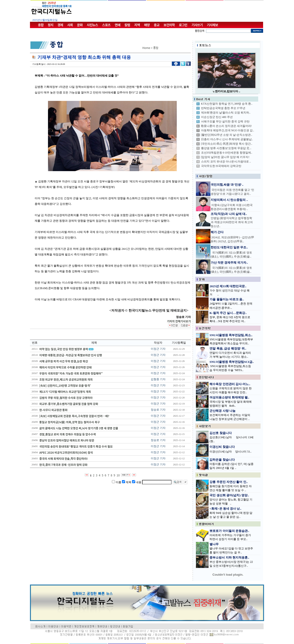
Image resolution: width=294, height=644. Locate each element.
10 (118, 475)
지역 (137, 25)
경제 (60, 25)
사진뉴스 (92, 25)
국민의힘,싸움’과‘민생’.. (227, 185)
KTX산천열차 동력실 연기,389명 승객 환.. (227, 104)
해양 (147, 25)
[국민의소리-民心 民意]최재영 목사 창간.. (227, 144)
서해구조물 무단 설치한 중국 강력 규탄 (225, 121)
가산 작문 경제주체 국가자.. (229, 263)
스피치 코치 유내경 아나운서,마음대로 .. (226, 162)
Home (146, 48)
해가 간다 (217, 232)
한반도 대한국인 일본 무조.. (229, 247)
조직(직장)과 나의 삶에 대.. (229, 214)
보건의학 (169, 25)
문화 (80, 25)
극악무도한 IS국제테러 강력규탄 (221, 166)
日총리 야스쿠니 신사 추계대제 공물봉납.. (227, 139)
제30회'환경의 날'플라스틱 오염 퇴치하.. (226, 113)
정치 (51, 25)
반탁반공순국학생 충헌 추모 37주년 (223, 108)
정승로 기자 (158, 410)
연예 (118, 25)
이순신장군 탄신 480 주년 (217, 117)
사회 (70, 25)
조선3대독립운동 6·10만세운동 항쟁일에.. (227, 153)
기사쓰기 (197, 25)
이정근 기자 (158, 349)
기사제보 (213, 25)
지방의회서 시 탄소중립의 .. (229, 200)
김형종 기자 (158, 379)
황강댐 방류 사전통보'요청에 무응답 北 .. (226, 148)
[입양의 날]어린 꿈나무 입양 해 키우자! (225, 157)
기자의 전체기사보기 (179, 321)
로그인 (183, 25)
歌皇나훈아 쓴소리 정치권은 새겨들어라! (226, 126)
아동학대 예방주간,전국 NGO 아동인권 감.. (228, 130)
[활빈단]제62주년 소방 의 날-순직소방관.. (227, 135)
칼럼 (127, 25)
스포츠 (106, 25)
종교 (157, 25)
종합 (41, 25)
